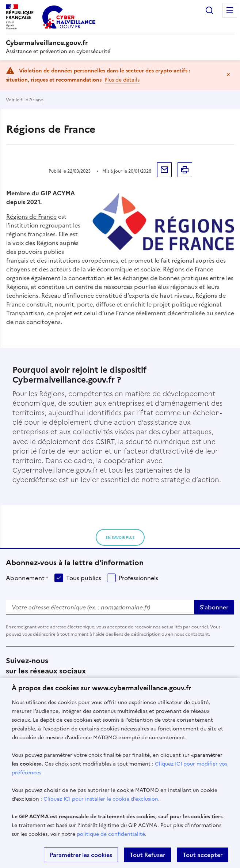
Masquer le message (228, 75)
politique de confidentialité (111, 834)
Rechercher (209, 10)
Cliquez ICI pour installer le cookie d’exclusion (101, 799)
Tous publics (84, 578)
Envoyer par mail (164, 170)
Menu (230, 10)
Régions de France (31, 217)
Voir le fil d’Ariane (24, 100)
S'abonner (214, 607)
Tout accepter (203, 855)
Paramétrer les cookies (81, 855)
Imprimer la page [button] (185, 170)
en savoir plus (120, 538)
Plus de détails (122, 80)
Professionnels (138, 578)
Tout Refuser (147, 855)
